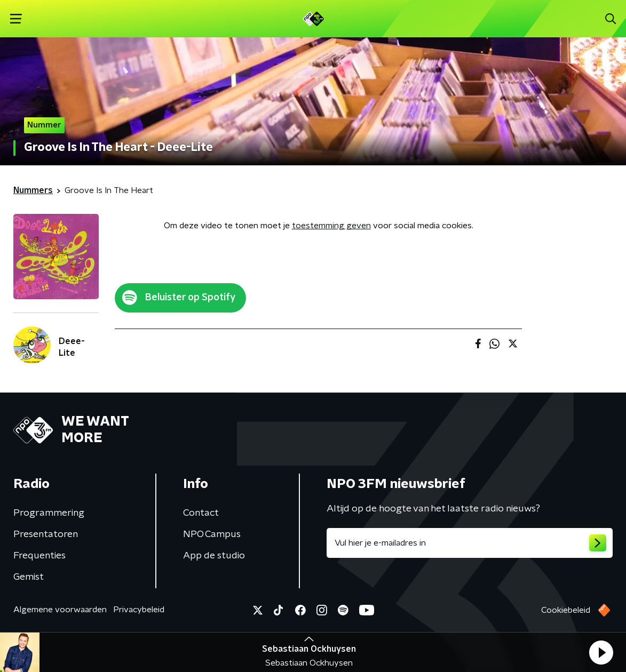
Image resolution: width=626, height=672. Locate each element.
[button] (601, 652)
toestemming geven (331, 226)
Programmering (49, 513)
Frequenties (39, 556)
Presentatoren (46, 534)
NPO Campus (212, 534)
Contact (201, 513)
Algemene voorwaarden (60, 610)
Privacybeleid (139, 610)
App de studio (214, 556)
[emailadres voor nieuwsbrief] (470, 543)
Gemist (29, 577)
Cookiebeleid (566, 610)
